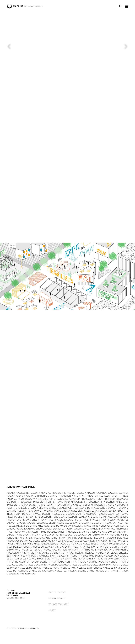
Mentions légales (57, 598)
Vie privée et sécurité (58, 604)
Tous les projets (57, 592)
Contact (52, 610)
